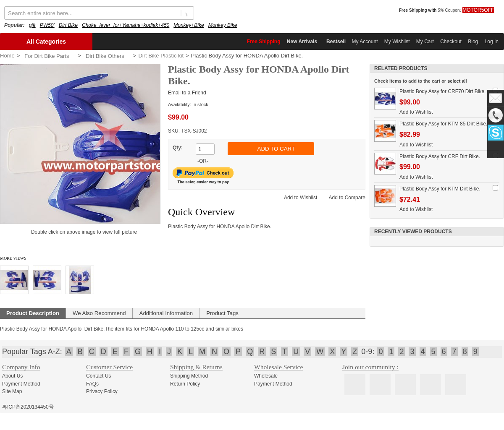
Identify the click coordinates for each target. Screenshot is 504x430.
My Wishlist (397, 42)
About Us (12, 376)
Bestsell (336, 42)
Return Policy (185, 384)
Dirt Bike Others (105, 56)
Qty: (178, 148)
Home (7, 56)
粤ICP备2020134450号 (28, 407)
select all (457, 81)
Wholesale (266, 376)
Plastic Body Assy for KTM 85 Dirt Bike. (443, 124)
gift (32, 25)
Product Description (33, 313)
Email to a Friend (187, 93)
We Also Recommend (99, 313)
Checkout (451, 42)
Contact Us (98, 376)
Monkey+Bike (189, 25)
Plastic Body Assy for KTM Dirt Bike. (440, 189)
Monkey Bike (223, 25)
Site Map (12, 391)
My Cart (425, 42)
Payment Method (21, 384)
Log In (492, 42)
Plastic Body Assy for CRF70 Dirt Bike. (442, 91)
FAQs (92, 384)
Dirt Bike (68, 25)
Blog (473, 42)
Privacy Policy (102, 391)
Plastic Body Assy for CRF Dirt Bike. (440, 156)
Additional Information (166, 313)
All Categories (46, 42)
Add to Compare (347, 198)
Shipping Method (189, 376)
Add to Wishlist (301, 198)
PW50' (47, 25)
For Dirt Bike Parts (47, 56)
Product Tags (222, 313)
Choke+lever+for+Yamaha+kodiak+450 (126, 25)
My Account (365, 42)
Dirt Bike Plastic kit (161, 56)
